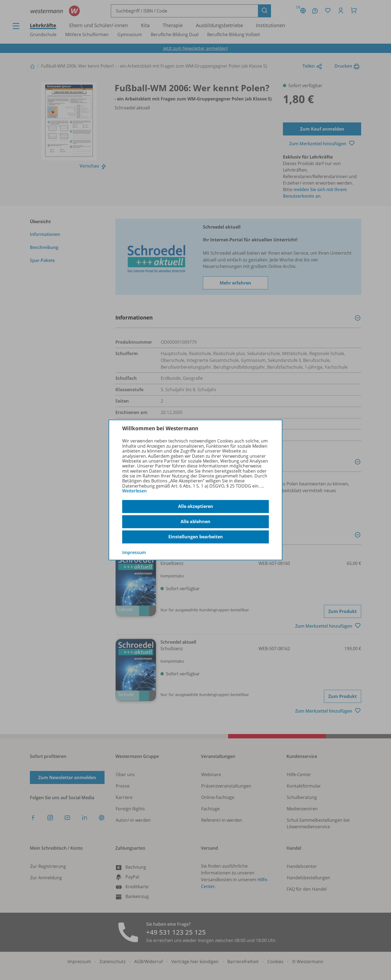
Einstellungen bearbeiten (196, 537)
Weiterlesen (134, 491)
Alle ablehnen (195, 521)
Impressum (134, 552)
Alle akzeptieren (196, 506)
